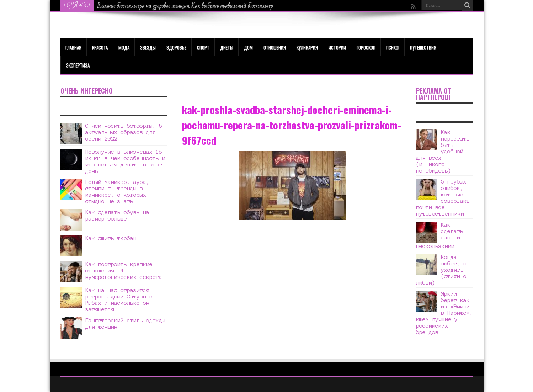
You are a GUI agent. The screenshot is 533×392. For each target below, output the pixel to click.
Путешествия (423, 47)
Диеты (227, 47)
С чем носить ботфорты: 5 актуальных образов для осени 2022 (124, 132)
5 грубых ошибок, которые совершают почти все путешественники (443, 198)
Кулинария (307, 47)
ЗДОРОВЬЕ (176, 47)
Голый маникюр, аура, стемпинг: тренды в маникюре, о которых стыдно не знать (117, 192)
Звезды (148, 47)
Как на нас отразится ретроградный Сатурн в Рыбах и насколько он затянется (119, 300)
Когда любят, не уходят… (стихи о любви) (443, 270)
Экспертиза (78, 65)
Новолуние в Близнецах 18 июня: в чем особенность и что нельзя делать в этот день (125, 161)
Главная (73, 47)
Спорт (203, 47)
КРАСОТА (100, 47)
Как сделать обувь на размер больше (117, 215)
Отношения (275, 47)
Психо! (393, 47)
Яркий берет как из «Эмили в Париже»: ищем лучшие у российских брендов (444, 313)
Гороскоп (366, 47)
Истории (337, 47)
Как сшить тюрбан (111, 238)
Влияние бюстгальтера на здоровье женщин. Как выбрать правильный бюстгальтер (185, 6)
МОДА (124, 47)
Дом (248, 47)
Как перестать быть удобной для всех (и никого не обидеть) (443, 151)
